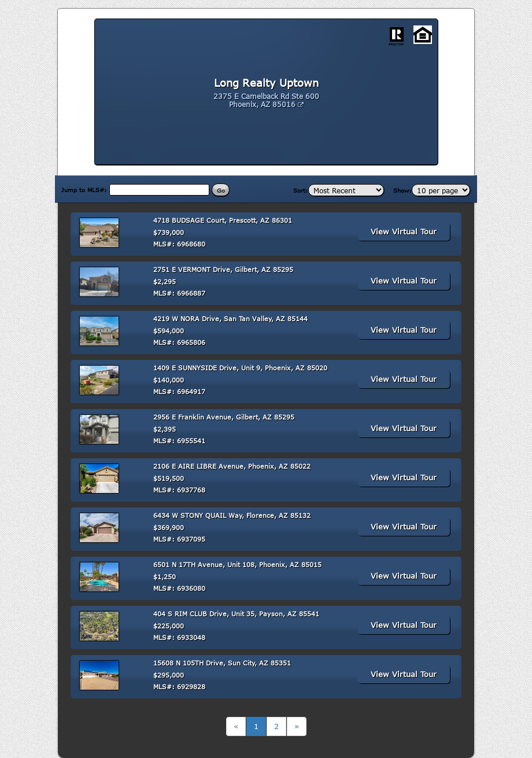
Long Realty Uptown (266, 83)
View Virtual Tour (404, 231)
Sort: (301, 190)
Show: (402, 190)
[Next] (297, 726)
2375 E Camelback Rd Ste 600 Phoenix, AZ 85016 (266, 100)
